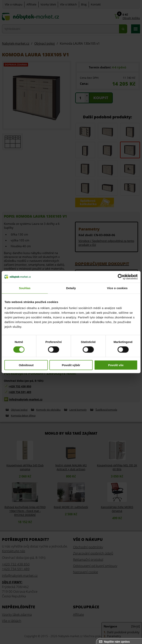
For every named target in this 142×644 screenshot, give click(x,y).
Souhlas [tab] (25, 288)
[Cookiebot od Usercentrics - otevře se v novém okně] (120, 277)
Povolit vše (116, 365)
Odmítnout (26, 365)
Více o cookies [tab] (117, 288)
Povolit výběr (71, 365)
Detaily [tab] (71, 288)
